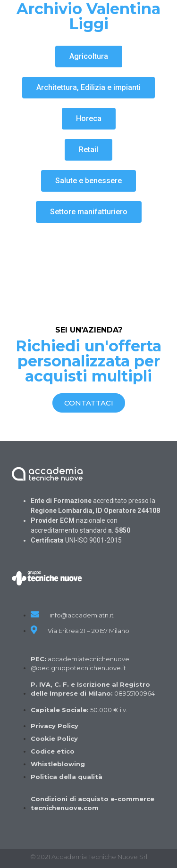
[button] (89, 57)
